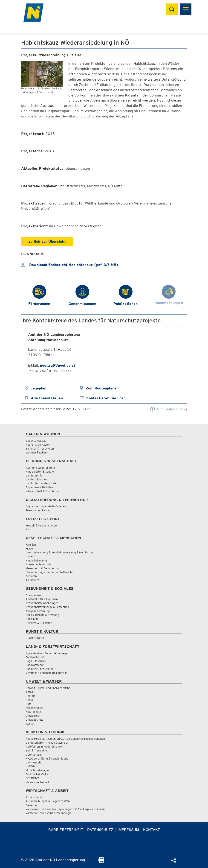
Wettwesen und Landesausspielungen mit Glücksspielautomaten (65, 809)
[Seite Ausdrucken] (101, 862)
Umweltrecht (34, 716)
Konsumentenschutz (39, 564)
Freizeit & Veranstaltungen (42, 525)
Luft (28, 704)
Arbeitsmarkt (34, 797)
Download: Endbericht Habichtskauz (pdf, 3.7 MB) (70, 265)
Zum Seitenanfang (169, 409)
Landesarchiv (34, 475)
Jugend (30, 556)
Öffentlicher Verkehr (38, 774)
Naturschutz (33, 712)
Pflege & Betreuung (38, 611)
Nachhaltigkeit (35, 708)
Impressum (128, 830)
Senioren (31, 576)
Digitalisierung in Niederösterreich (47, 506)
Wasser (30, 723)
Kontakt (152, 830)
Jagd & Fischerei (36, 661)
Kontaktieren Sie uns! (105, 398)
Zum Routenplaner (102, 388)
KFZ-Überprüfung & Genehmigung (47, 758)
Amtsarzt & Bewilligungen (42, 599)
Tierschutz (32, 580)
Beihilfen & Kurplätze (39, 623)
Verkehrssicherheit (37, 782)
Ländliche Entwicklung (40, 669)
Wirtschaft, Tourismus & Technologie (49, 813)
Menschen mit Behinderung (43, 568)
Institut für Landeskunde (41, 483)
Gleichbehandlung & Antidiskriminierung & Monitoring (59, 552)
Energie (30, 696)
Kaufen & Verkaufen (38, 445)
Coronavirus (33, 595)
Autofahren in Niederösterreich (45, 747)
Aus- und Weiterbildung (40, 468)
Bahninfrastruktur (37, 750)
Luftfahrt (31, 766)
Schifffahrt (32, 778)
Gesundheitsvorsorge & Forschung (47, 607)
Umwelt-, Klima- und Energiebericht (48, 688)
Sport (29, 529)
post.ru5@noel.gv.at (58, 365)
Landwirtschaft (35, 665)
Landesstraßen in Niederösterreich (47, 743)
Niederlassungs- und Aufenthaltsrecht (49, 572)
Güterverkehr (34, 755)
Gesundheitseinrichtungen (42, 603)
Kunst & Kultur (35, 638)
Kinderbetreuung (36, 560)
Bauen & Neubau (36, 441)
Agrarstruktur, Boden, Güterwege (47, 653)
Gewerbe (31, 805)
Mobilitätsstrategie (37, 770)
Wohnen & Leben (36, 452)
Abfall (29, 692)
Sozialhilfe (32, 619)
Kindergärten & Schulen (40, 472)
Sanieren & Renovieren (40, 449)
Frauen (30, 548)
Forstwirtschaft (35, 657)
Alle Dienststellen (47, 398)
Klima (29, 700)
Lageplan (38, 388)
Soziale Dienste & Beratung (42, 615)
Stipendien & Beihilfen (39, 487)
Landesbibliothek (36, 479)
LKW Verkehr (34, 762)
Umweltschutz (35, 720)
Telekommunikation (38, 510)
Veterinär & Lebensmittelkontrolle (46, 673)
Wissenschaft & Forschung (42, 491)
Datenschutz (100, 830)
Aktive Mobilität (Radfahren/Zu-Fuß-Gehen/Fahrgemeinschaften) (66, 739)
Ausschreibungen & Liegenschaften (48, 801)
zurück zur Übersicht (47, 241)
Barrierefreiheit (66, 830)
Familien (31, 545)
